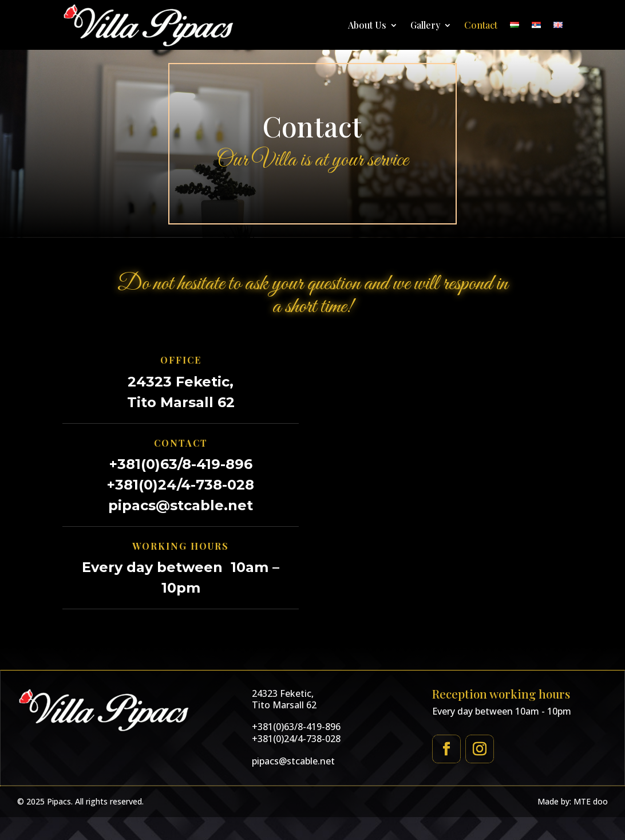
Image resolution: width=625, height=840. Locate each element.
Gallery (425, 25)
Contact (481, 25)
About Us (367, 25)
